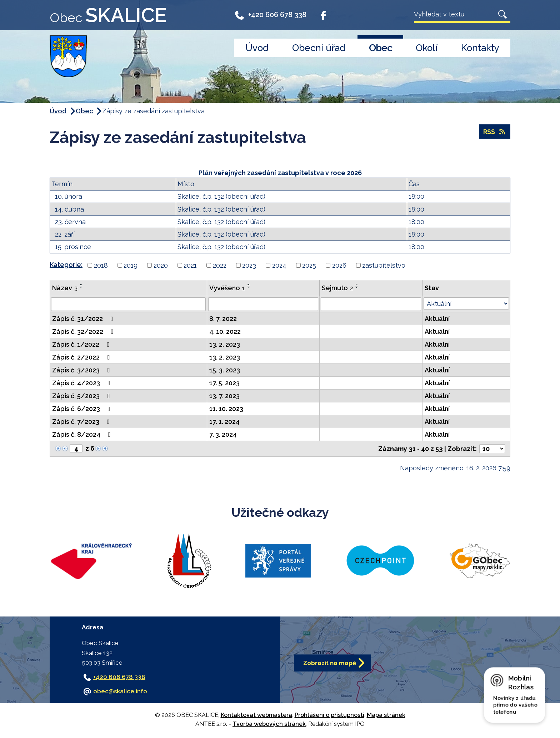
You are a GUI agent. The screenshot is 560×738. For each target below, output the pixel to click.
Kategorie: (66, 265)
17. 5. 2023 (224, 383)
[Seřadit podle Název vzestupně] (81, 284)
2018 (101, 265)
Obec (381, 48)
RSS (495, 132)
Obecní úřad (319, 48)
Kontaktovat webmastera (256, 715)
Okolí (427, 48)
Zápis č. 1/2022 (82, 344)
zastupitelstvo (384, 265)
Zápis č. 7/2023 (82, 422)
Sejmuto (337, 288)
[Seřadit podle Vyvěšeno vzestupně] (249, 284)
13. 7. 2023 (224, 396)
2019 (131, 265)
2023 (249, 265)
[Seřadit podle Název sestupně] (81, 287)
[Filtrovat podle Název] (128, 304)
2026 (339, 265)
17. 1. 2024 (224, 422)
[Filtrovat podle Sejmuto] (371, 304)
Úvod (257, 48)
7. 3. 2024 (223, 434)
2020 (161, 265)
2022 (220, 265)
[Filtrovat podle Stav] (466, 303)
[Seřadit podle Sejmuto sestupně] (357, 287)
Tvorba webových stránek (269, 724)
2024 (279, 265)
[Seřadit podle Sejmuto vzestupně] (357, 284)
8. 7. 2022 (223, 319)
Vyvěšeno (227, 288)
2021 (190, 265)
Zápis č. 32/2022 (84, 331)
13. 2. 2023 (225, 344)
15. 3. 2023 (225, 370)
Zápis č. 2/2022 (82, 357)
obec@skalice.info (120, 691)
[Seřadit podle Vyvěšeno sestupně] (249, 287)
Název (65, 288)
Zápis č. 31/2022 (84, 319)
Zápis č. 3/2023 (82, 370)
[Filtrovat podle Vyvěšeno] (263, 304)
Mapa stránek (386, 715)
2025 (309, 265)
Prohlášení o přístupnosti (329, 715)
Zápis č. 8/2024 (83, 434)
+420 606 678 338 (270, 15)
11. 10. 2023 (226, 409)
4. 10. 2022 (225, 331)
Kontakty (480, 48)
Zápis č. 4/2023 (82, 383)
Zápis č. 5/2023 (82, 396)
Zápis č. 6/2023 (82, 409)
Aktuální (437, 319)
